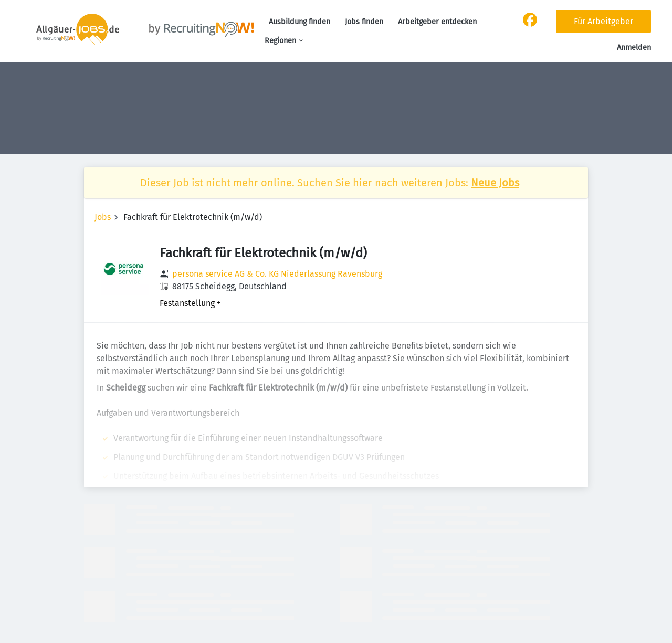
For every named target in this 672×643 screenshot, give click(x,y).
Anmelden (634, 48)
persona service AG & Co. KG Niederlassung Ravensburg (277, 274)
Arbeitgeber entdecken (437, 22)
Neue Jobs (495, 183)
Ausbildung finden (300, 22)
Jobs (103, 217)
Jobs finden (364, 22)
